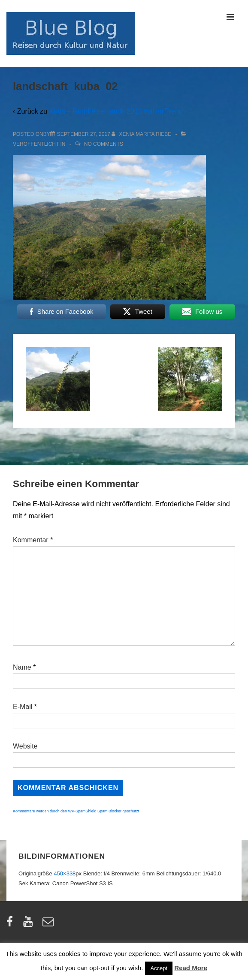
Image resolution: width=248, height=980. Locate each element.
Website (25, 746)
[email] (49, 924)
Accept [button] (159, 968)
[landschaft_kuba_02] (84, 134)
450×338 (65, 873)
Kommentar (33, 540)
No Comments (104, 144)
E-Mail (23, 707)
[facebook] (12, 924)
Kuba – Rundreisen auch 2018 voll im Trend (116, 111)
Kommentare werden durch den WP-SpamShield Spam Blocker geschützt (76, 811)
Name (22, 667)
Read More (191, 968)
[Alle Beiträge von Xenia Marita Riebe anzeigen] (142, 134)
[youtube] (30, 924)
